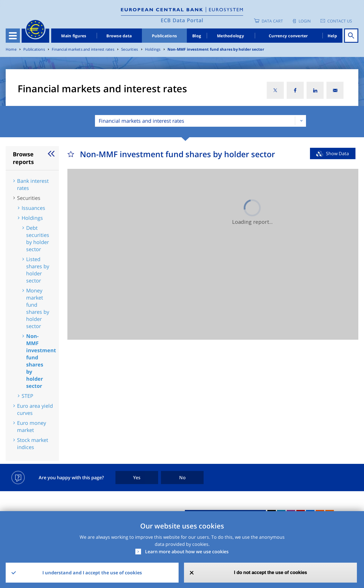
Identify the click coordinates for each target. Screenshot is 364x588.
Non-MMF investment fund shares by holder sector (216, 49)
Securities (130, 49)
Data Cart (272, 21)
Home (11, 49)
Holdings (153, 49)
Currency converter (288, 36)
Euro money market (32, 426)
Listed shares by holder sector (38, 270)
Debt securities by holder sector (38, 238)
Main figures (74, 36)
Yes (137, 478)
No (182, 478)
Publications (164, 36)
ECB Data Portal (182, 20)
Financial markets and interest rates (83, 49)
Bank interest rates (33, 184)
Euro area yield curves (35, 409)
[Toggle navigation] (13, 36)
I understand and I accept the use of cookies (92, 573)
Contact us (340, 21)
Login (305, 21)
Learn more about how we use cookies (187, 552)
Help (332, 36)
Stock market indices (33, 443)
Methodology (230, 36)
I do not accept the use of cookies (271, 572)
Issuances (33, 208)
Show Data (337, 153)
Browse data (119, 36)
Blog (197, 36)
